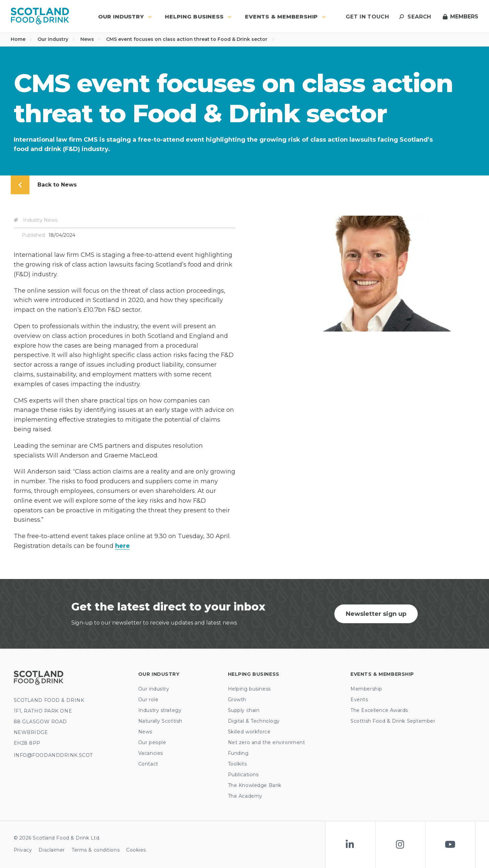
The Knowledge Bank (255, 785)
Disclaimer (52, 850)
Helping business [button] (198, 17)
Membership (366, 689)
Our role (148, 700)
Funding (238, 753)
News (91, 39)
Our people (152, 742)
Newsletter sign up (376, 614)
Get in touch (367, 17)
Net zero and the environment (267, 742)
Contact (148, 764)
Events (359, 700)
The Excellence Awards (379, 710)
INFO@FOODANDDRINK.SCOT (53, 755)
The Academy (245, 796)
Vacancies (151, 753)
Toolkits (237, 764)
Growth (237, 700)
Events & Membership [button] (286, 17)
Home (21, 39)
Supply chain (244, 710)
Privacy (23, 850)
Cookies (136, 850)
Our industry (56, 39)
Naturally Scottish (160, 721)
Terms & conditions (96, 850)
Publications (243, 775)
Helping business (249, 689)
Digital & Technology (254, 721)
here (123, 546)
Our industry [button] (125, 17)
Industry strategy (160, 710)
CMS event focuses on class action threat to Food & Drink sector (190, 39)
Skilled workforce (249, 732)
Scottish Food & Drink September (393, 721)
